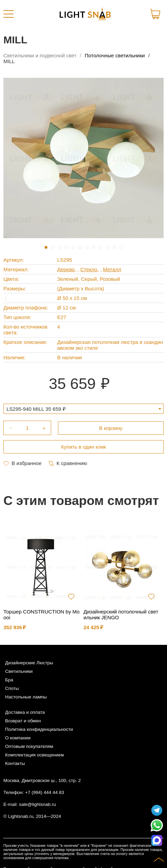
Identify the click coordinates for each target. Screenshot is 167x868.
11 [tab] (114, 247)
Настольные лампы (26, 697)
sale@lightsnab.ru (37, 804)
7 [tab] (87, 247)
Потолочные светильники (115, 55)
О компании (18, 738)
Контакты (15, 763)
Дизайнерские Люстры (29, 663)
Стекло (89, 269)
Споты (12, 688)
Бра (9, 680)
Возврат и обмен (23, 721)
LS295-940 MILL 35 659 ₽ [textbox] (36, 409)
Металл (112, 269)
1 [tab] (46, 247)
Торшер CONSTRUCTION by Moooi (41, 614)
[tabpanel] (83, 158)
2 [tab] (53, 247)
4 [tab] (66, 247)
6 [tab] (80, 247)
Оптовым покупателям (29, 746)
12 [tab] (121, 247)
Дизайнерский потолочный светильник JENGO (121, 614)
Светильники (19, 671)
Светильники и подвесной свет (40, 55)
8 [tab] (94, 247)
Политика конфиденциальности (39, 729)
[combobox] (83, 409)
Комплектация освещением (34, 755)
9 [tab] (101, 247)
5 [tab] (73, 247)
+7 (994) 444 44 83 (45, 792)
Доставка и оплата (25, 712)
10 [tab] (107, 247)
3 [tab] (60, 247)
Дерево (66, 269)
